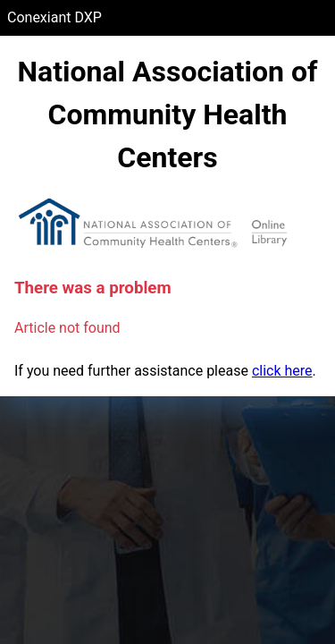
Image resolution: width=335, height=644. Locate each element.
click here (282, 371)
